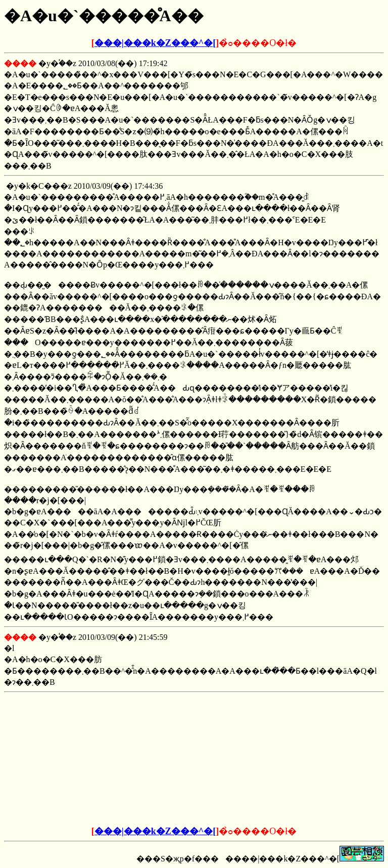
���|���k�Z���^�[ (155, 43)
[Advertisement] (117, 759)
